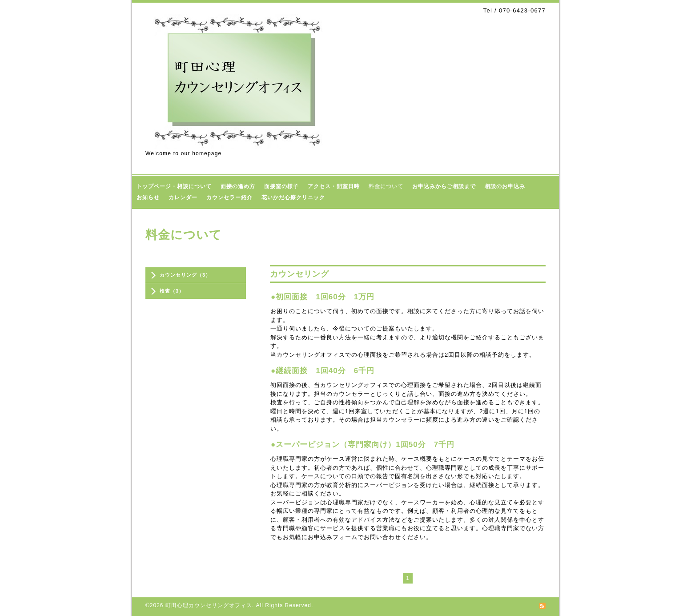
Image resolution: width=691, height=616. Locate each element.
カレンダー (183, 197)
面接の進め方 (238, 186)
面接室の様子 (281, 186)
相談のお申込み (505, 186)
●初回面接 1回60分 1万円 (323, 297)
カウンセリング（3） (185, 275)
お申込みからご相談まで (444, 186)
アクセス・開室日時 (334, 186)
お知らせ (148, 197)
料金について (386, 186)
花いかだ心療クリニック (293, 197)
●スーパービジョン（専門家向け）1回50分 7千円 (363, 445)
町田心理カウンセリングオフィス (209, 605)
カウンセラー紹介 (229, 197)
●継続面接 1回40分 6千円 (323, 371)
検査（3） (172, 291)
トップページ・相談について (174, 186)
